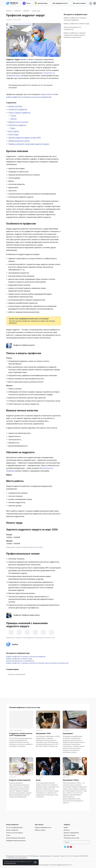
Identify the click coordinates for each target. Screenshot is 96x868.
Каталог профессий (12, 830)
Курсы (13, 128)
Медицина (26, 11)
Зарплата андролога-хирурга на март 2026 (24, 138)
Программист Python (71, 780)
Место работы (14, 131)
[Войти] (95, 3)
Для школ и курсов (70, 835)
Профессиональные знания (19, 141)
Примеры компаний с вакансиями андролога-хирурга (29, 144)
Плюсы (13, 116)
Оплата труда (13, 134)
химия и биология (48, 94)
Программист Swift (43, 733)
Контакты (67, 830)
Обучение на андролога (17, 125)
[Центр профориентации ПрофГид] (12, 3)
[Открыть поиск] (91, 3)
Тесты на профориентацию (14, 828)
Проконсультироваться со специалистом (20, 661)
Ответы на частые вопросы (15, 833)
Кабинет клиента (40, 830)
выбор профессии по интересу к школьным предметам (28, 97)
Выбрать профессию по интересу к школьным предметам (26, 657)
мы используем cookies (10, 863)
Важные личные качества (18, 122)
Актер (38, 780)
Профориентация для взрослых (16, 841)
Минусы (14, 119)
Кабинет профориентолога (43, 828)
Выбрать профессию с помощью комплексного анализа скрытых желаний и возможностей (75, 35)
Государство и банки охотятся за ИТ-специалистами (21, 734)
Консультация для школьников (16, 838)
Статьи (8, 835)
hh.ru (41, 547)
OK (35, 862)
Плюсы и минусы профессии (19, 113)
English (66, 828)
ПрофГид (9, 11)
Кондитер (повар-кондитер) (20, 780)
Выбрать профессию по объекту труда (76, 24)
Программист (68, 733)
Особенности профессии (18, 109)
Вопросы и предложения (71, 833)
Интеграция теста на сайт (72, 838)
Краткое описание (15, 106)
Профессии (17, 11)
